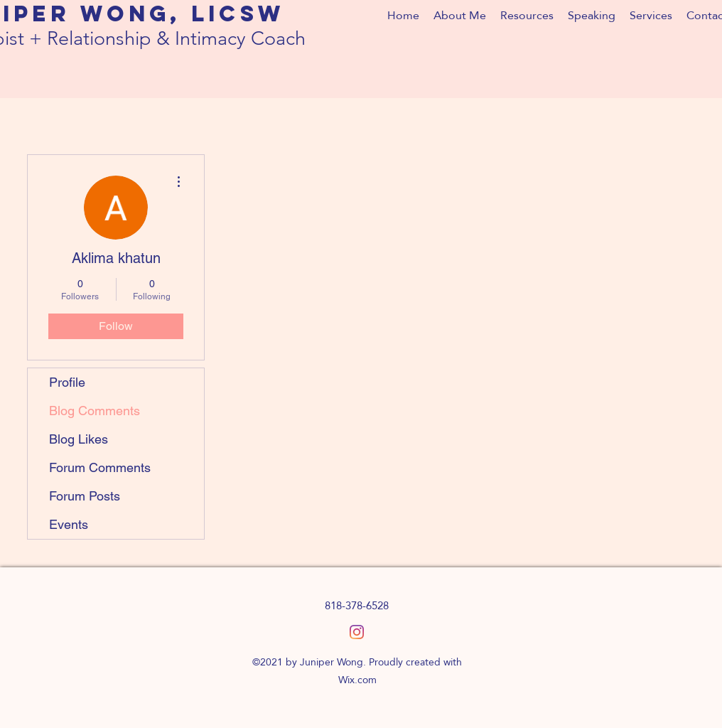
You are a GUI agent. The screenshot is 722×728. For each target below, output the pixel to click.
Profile (67, 382)
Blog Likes (79, 439)
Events (69, 524)
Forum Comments (100, 467)
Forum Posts (85, 496)
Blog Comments (95, 411)
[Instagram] (357, 632)
